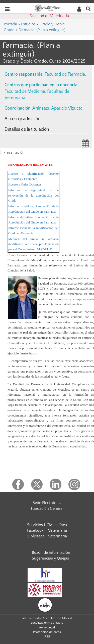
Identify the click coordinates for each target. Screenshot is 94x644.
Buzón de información (51, 553)
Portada (10, 24)
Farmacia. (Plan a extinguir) (42, 30)
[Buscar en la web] (88, 8)
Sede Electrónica (47, 503)
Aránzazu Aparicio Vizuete (57, 108)
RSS (47, 636)
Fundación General (47, 509)
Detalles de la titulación (27, 129)
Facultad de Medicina (25, 91)
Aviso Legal (47, 627)
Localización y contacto (47, 623)
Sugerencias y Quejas (50, 558)
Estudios (28, 24)
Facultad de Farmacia (65, 74)
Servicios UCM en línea (47, 525)
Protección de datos (47, 632)
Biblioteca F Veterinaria (47, 536)
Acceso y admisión (23, 119)
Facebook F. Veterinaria (47, 530)
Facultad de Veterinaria (49, 16)
